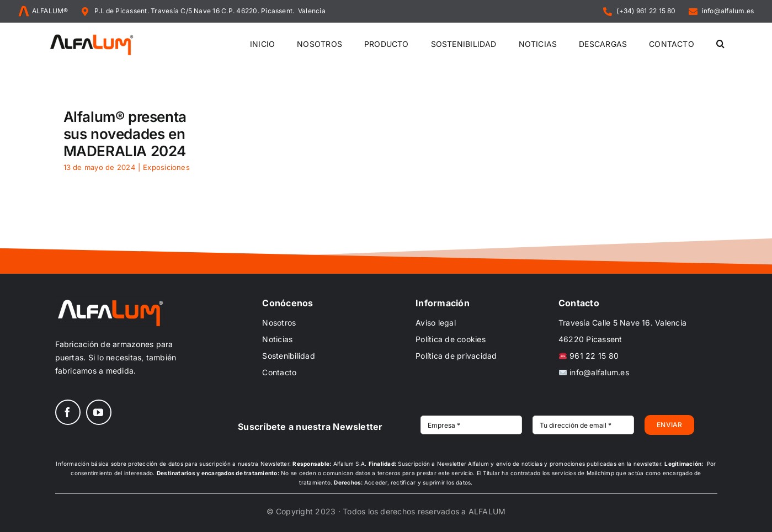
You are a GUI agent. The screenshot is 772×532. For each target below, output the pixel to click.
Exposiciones (166, 167)
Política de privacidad (456, 356)
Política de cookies (451, 339)
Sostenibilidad (288, 356)
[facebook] (68, 412)
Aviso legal (436, 323)
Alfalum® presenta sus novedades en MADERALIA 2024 (125, 134)
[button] (720, 45)
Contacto (279, 372)
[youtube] (99, 412)
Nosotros (279, 323)
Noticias (277, 339)
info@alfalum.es (594, 372)
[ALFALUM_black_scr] (92, 36)
